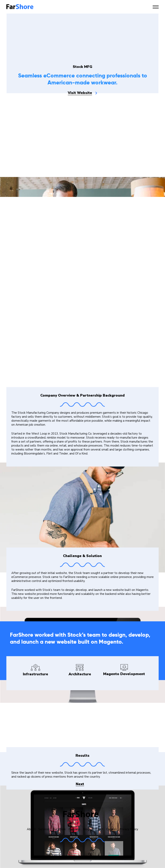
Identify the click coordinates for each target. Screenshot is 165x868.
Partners (74, 829)
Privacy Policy (129, 829)
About (31, 829)
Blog (86, 829)
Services (44, 829)
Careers (111, 829)
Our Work (59, 829)
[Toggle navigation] (156, 7)
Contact (98, 829)
